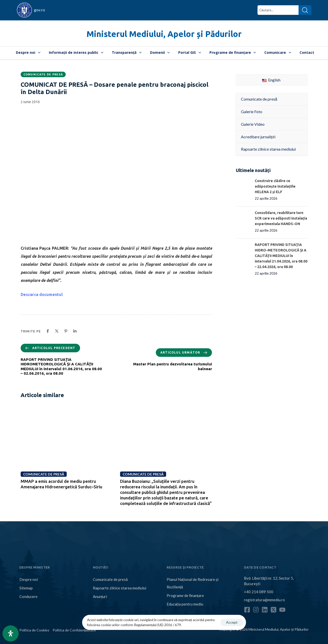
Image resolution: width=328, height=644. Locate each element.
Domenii (160, 52)
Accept (232, 622)
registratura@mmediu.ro (264, 600)
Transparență (127, 52)
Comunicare (278, 52)
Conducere (28, 596)
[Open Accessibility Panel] (11, 633)
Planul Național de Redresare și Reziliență (193, 583)
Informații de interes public (76, 52)
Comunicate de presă (43, 74)
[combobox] (278, 10)
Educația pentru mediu (185, 604)
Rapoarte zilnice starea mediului (120, 588)
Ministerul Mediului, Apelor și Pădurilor (164, 34)
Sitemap (26, 588)
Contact (307, 52)
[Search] (305, 10)
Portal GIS (190, 52)
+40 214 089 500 (259, 592)
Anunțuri (100, 596)
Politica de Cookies (34, 630)
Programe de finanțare (233, 52)
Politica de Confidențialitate (74, 630)
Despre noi (28, 52)
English (271, 80)
